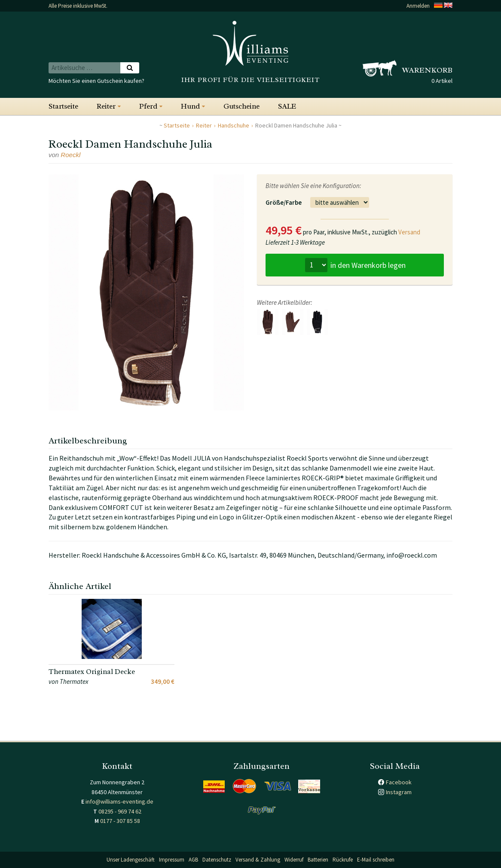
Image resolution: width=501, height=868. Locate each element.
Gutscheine (241, 106)
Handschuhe (234, 125)
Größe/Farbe (284, 202)
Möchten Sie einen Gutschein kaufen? (96, 81)
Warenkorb (427, 70)
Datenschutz (217, 860)
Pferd (148, 106)
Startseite (63, 106)
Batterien (318, 860)
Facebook (399, 782)
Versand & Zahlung (258, 860)
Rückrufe (343, 860)
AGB (193, 860)
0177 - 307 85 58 (120, 821)
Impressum (172, 860)
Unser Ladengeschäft (131, 860)
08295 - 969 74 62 (120, 811)
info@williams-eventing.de (119, 801)
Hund (190, 106)
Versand (409, 232)
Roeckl (70, 155)
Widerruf (294, 860)
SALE (287, 106)
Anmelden (418, 6)
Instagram (399, 792)
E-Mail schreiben (376, 860)
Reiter (106, 106)
